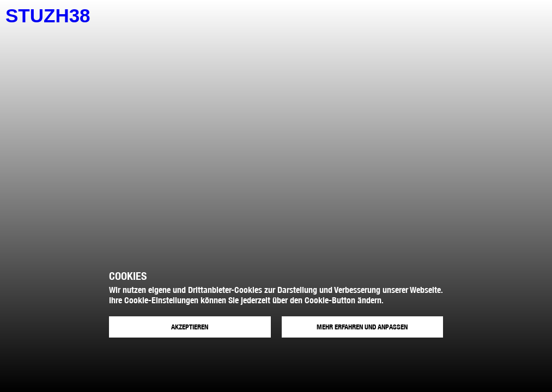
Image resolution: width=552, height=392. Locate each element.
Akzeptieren (190, 327)
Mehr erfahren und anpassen (362, 327)
